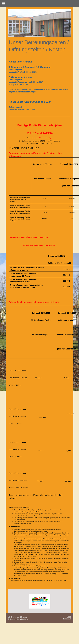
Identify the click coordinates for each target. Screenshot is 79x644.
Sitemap (24, 617)
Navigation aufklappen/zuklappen (39, 3)
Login (69, 617)
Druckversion (14, 617)
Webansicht (67, 619)
